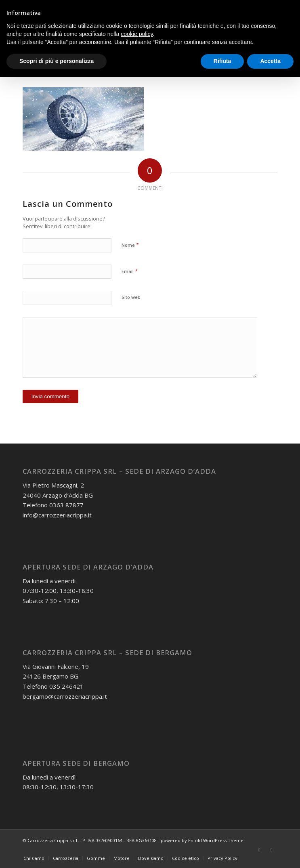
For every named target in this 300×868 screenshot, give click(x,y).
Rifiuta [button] (222, 61)
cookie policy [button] (137, 34)
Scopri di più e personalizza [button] (57, 61)
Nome (130, 245)
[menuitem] (34, 858)
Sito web (131, 297)
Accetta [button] (270, 61)
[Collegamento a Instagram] (271, 850)
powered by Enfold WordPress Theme (202, 840)
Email (130, 271)
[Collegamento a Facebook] (259, 850)
